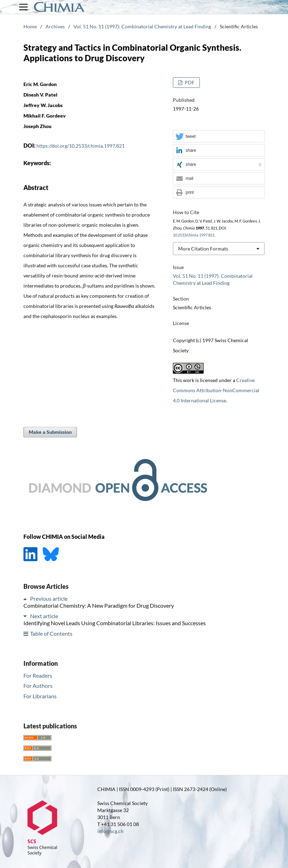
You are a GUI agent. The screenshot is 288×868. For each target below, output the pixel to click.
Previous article (49, 598)
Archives (55, 26)
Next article (44, 616)
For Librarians (40, 696)
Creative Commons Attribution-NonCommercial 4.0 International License (216, 390)
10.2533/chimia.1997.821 (194, 235)
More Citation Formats (203, 249)
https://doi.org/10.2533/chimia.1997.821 (80, 146)
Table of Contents (51, 633)
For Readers (38, 675)
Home (30, 26)
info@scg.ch (110, 831)
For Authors (38, 686)
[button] (219, 137)
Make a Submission (50, 432)
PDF (189, 82)
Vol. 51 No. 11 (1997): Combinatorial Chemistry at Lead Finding (142, 26)
